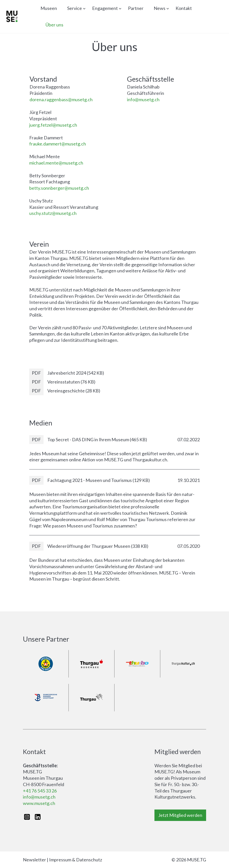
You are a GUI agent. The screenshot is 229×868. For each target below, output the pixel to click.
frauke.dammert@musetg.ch (58, 144)
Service (75, 8)
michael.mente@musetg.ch (56, 163)
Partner (136, 8)
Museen (49, 8)
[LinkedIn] (38, 817)
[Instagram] (27, 817)
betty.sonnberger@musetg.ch (59, 188)
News (160, 8)
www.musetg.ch (39, 803)
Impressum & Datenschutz (76, 860)
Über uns (54, 25)
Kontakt (184, 8)
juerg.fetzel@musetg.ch (53, 125)
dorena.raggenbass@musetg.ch (61, 99)
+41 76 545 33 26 (40, 791)
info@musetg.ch (143, 99)
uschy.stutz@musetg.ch (53, 213)
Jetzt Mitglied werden (180, 815)
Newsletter (34, 860)
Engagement (105, 8)
